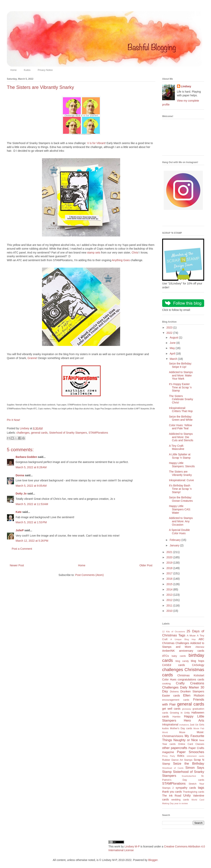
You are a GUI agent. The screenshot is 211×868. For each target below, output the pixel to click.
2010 (170, 611)
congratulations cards (191, 679)
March (174, 359)
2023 (170, 328)
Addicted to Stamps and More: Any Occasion (181, 521)
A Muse (191, 636)
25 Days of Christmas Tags (183, 633)
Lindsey (186, 86)
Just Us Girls (197, 725)
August (174, 337)
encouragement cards (176, 700)
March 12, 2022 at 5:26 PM (32, 541)
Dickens (174, 692)
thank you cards (172, 792)
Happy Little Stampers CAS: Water (180, 509)
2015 (170, 584)
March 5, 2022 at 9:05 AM (31, 486)
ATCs (165, 656)
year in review (181, 803)
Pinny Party (169, 756)
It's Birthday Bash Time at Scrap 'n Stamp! (180, 489)
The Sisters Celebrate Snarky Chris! (181, 399)
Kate (19, 512)
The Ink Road (172, 796)
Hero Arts (194, 720)
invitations (184, 725)
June (173, 343)
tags (201, 788)
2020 (170, 557)
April (173, 354)
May (173, 348)
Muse (182, 732)
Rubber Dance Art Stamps (177, 760)
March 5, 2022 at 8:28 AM (31, 467)
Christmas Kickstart (191, 675)
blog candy (182, 661)
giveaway (187, 709)
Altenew (200, 647)
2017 (170, 573)
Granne (32, 358)
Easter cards (171, 696)
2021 (170, 552)
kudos (165, 728)
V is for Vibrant (96, 143)
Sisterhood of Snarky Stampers (68, 433)
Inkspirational (170, 725)
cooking (166, 684)
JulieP (20, 530)
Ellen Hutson (194, 695)
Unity (187, 795)
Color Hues (169, 679)
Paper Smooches (190, 752)
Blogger (153, 860)
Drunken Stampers (192, 691)
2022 (170, 333)
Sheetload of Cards (173, 768)
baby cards (179, 656)
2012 (170, 600)
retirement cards (195, 756)
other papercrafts (175, 748)
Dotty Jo (21, 494)
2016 (170, 579)
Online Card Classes (191, 744)
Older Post (146, 565)
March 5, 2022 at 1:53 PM (31, 522)
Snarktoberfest (189, 776)
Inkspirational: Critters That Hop (181, 410)
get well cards (171, 709)
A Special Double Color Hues (179, 532)
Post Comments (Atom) (89, 575)
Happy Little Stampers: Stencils (182, 465)
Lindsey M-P (132, 846)
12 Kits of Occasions (174, 632)
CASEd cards (173, 665)
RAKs (181, 756)
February (175, 540)
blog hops (198, 661)
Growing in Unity (180, 713)
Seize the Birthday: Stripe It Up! (181, 365)
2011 (170, 605)
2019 (170, 563)
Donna (20, 475)
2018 (170, 568)
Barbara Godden (26, 457)
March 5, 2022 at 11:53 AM (32, 504)
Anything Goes (121, 260)
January (175, 545)
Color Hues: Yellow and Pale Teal (181, 427)
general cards (39, 433)
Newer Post (17, 565)
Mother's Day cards (181, 728)
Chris (135, 253)
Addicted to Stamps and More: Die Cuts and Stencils (181, 437)
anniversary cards (192, 651)
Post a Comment (22, 549)
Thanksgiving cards (194, 792)
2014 (170, 589)
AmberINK (169, 651)
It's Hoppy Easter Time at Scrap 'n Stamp (180, 387)
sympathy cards (186, 788)
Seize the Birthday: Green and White (181, 418)
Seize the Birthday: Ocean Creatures (181, 499)
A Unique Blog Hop (183, 639)
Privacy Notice (45, 70)
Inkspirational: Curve (181, 480)
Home (13, 70)
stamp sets (94, 253)
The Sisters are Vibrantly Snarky (180, 473)
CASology (198, 665)
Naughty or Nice (186, 740)
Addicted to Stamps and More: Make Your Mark (181, 375)
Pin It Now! (13, 420)
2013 (170, 595)
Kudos (27, 70)
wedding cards (180, 800)
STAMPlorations (98, 433)
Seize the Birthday (189, 764)
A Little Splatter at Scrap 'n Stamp (180, 456)
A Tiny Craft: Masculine (177, 447)
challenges (23, 433)
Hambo (177, 717)
